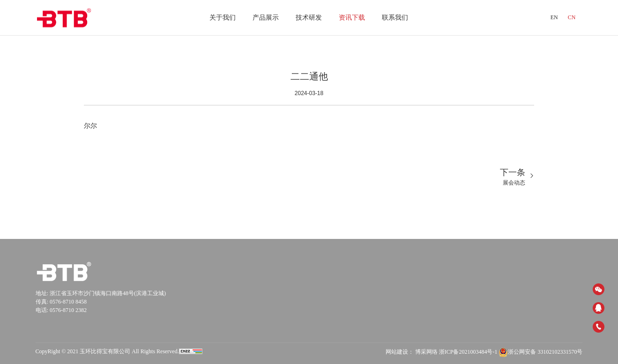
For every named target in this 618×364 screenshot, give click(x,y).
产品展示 (266, 18)
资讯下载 (352, 18)
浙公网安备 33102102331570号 (540, 352)
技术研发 (309, 18)
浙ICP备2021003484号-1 (468, 352)
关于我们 (223, 18)
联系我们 (395, 18)
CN (572, 17)
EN (554, 17)
